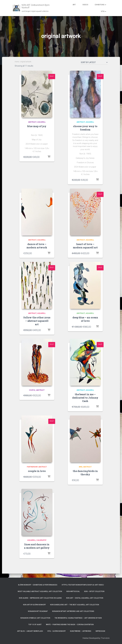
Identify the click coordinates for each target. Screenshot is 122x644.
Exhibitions (100, 5)
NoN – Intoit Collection (94, 591)
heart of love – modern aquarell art (85, 246)
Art (74, 5)
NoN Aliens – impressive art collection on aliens (40, 598)
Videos (85, 5)
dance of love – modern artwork (37, 246)
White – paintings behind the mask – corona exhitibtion (70, 625)
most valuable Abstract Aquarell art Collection (40, 591)
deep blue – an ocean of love (85, 319)
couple (32, 390)
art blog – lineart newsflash (30, 631)
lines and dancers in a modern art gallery (37, 546)
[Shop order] (94, 63)
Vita (104, 11)
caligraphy (41, 540)
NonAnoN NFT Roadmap (38, 611)
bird (81, 467)
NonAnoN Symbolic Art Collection (35, 618)
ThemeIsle (105, 638)
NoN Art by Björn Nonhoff (34, 605)
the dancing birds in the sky (85, 473)
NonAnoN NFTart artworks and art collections (73, 611)
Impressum (100, 631)
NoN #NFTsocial (73, 591)
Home (17, 62)
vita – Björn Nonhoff (56, 631)
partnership (32, 467)
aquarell (41, 122)
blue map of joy (37, 126)
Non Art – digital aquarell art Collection (85, 598)
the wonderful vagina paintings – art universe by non (78, 618)
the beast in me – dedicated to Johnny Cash (85, 398)
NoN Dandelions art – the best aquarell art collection (75, 605)
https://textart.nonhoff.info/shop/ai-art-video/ (83, 585)
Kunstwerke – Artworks (81, 631)
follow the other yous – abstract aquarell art (37, 321)
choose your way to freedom (85, 128)
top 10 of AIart (35, 625)
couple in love (37, 471)
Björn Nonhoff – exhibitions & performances (38, 585)
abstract (32, 122)
